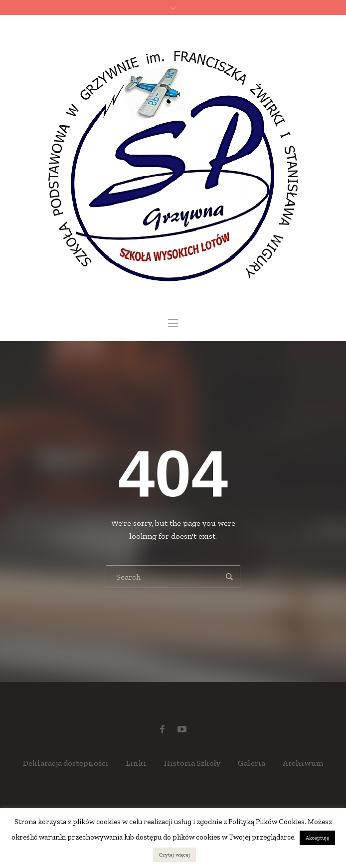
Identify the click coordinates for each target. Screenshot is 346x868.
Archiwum (303, 763)
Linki (136, 763)
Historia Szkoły (192, 763)
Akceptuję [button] (317, 838)
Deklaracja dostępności (66, 763)
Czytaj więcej (174, 855)
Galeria (252, 763)
